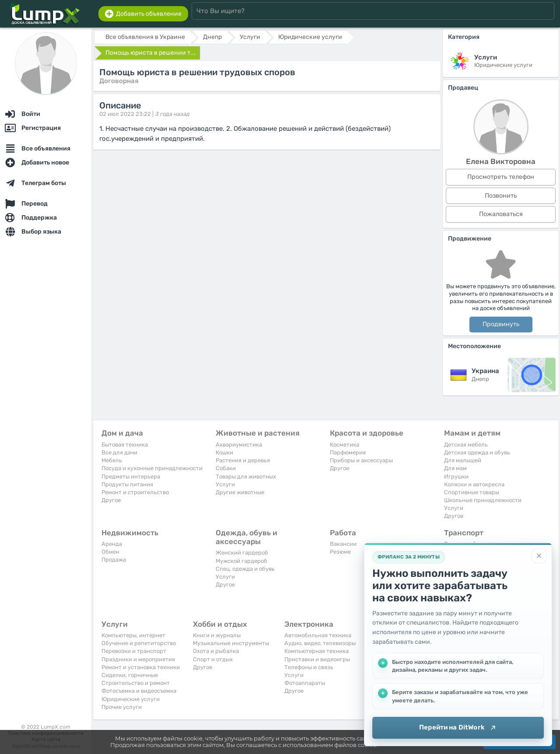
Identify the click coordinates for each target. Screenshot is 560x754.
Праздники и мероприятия (138, 659)
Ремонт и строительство (135, 492)
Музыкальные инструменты (231, 643)
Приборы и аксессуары (361, 460)
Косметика (345, 445)
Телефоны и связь (309, 667)
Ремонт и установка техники (141, 667)
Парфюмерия (348, 452)
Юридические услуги (131, 699)
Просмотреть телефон (501, 177)
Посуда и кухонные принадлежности (152, 468)
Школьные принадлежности (483, 500)
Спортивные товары (472, 492)
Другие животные (240, 492)
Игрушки (456, 476)
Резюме (340, 552)
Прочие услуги (122, 707)
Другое (111, 500)
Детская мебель (466, 445)
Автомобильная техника (318, 635)
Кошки (224, 452)
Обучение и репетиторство (139, 643)
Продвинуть (501, 324)
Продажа (114, 560)
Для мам (455, 468)
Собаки (226, 468)
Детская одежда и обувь (477, 452)
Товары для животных (246, 476)
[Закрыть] (539, 556)
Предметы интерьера (131, 476)
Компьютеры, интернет (133, 635)
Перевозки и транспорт (134, 651)
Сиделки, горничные (130, 675)
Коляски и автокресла (474, 484)
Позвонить (501, 196)
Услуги (225, 484)
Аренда (112, 544)
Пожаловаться (501, 214)
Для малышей (463, 460)
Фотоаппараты (305, 683)
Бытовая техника (125, 445)
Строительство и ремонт (136, 683)
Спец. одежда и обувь (245, 569)
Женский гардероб (242, 553)
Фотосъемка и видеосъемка (139, 691)
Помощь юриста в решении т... (150, 53)
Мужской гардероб (241, 561)
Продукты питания (127, 484)
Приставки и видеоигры (317, 659)
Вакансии (343, 544)
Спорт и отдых (213, 659)
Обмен (110, 552)
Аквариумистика (239, 445)
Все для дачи (119, 452)
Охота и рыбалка (216, 651)
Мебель (112, 460)
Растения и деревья (243, 460)
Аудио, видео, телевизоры (320, 643)
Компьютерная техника (317, 651)
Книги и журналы (217, 635)
